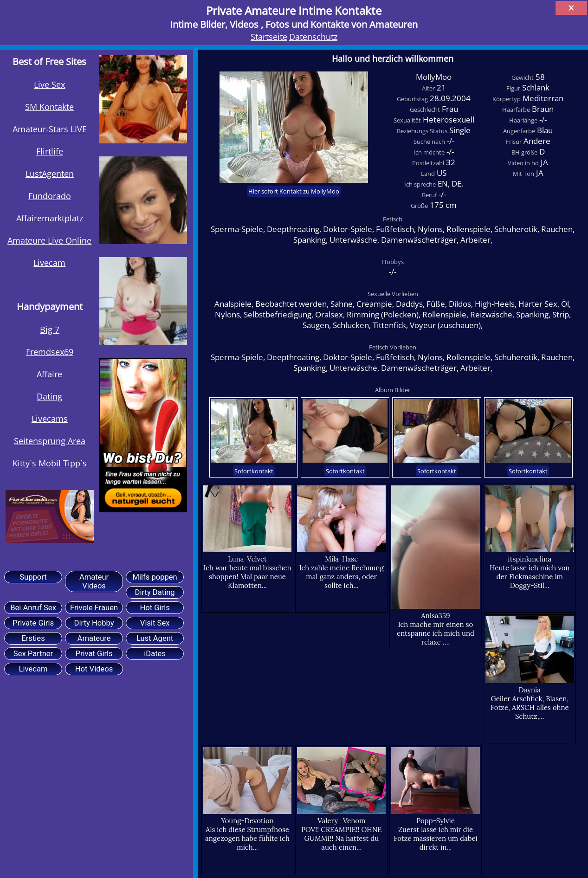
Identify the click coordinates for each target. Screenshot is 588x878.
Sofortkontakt (254, 471)
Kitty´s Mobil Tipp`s (50, 463)
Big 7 (50, 329)
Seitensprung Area (50, 441)
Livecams (50, 418)
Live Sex (49, 84)
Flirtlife (50, 151)
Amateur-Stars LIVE (50, 129)
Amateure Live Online (49, 240)
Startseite (269, 36)
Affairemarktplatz (50, 218)
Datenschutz (313, 36)
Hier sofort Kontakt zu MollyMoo (294, 191)
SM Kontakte (49, 107)
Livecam (49, 262)
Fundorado (50, 196)
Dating (49, 396)
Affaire (49, 374)
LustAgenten (50, 173)
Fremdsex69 (50, 352)
